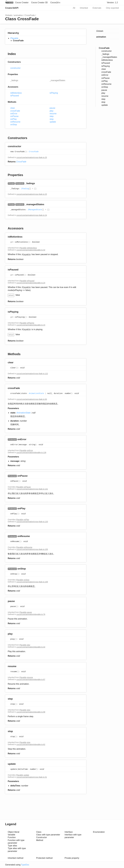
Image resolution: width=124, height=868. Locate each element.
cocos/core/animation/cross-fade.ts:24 (32, 215)
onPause (14, 116)
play (52, 111)
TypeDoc (25, 865)
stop (52, 119)
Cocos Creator (22, 3)
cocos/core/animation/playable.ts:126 (31, 453)
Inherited (84, 8)
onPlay (14, 119)
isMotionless (16, 93)
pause (52, 108)
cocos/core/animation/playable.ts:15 (31, 325)
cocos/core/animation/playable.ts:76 (31, 614)
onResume (15, 122)
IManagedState (35, 210)
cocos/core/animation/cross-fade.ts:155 (32, 549)
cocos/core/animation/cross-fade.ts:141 (32, 489)
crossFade (15, 111)
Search (66, 8)
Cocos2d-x (55, 3)
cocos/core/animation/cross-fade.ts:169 (32, 582)
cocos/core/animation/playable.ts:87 (31, 679)
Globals (9, 15)
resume (53, 114)
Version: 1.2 (112, 3)
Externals (97, 8)
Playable (14, 38)
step (52, 116)
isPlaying (54, 93)
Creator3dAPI (12, 8)
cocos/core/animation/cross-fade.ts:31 (32, 777)
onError (14, 114)
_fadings (14, 80)
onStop (14, 125)
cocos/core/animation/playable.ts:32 (31, 250)
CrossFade (30, 15)
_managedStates (57, 80)
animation (18, 15)
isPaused (15, 96)
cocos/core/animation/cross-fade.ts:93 (32, 399)
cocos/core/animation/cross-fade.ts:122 (32, 374)
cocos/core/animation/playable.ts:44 (31, 647)
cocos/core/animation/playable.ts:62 (31, 744)
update (53, 122)
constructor (15, 68)
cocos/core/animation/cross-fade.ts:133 (32, 522)
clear (13, 108)
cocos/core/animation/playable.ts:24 (31, 283)
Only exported (112, 8)
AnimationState (36, 394)
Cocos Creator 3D (39, 3)
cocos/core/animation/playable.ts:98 (31, 712)
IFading (25, 189)
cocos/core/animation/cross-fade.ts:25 (32, 157)
